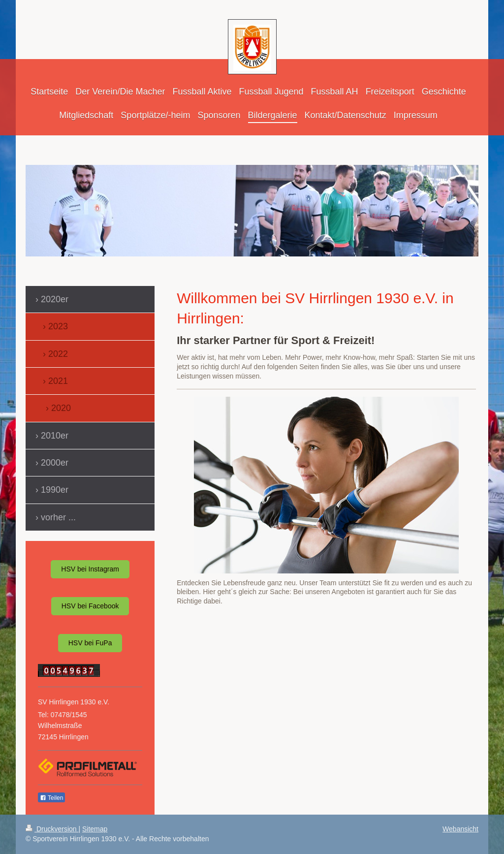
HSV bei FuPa (90, 643)
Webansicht (460, 829)
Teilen (51, 798)
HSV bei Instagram (90, 569)
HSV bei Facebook (90, 606)
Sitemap (95, 829)
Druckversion (52, 829)
